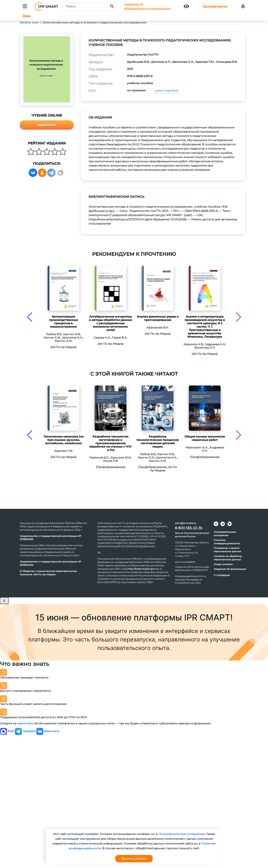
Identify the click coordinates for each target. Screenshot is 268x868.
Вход (26, 16)
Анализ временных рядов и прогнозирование (158, 318)
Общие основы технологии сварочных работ (205, 438)
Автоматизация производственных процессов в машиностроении (63, 322)
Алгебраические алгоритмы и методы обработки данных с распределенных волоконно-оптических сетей (110, 323)
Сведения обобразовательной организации (147, 6)
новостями (25, 723)
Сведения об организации (230, 569)
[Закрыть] (4, 601)
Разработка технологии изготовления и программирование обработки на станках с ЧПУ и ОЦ (110, 443)
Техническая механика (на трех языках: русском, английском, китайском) (63, 440)
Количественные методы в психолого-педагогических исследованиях (94, 22)
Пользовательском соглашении (182, 834)
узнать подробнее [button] (166, 91)
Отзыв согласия (223, 564)
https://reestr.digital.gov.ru (143, 569)
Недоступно (47, 125)
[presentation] (30, 317)
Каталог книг (29, 22)
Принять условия (134, 859)
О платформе (222, 575)
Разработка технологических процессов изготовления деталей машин (158, 442)
